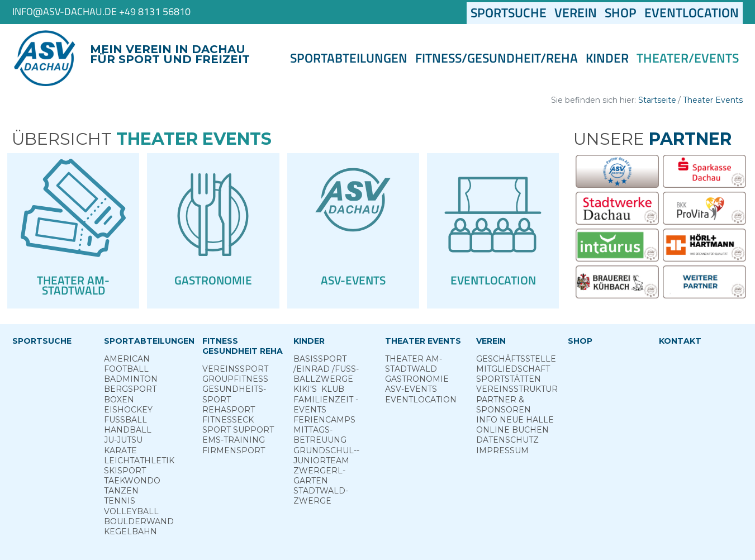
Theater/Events (688, 58)
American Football (127, 364)
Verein (576, 13)
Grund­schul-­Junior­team (326, 455)
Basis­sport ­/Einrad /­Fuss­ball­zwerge (326, 369)
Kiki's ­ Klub (319, 389)
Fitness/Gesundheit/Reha (497, 58)
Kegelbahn (130, 531)
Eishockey (128, 410)
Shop (621, 13)
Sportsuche (511, 13)
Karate (120, 450)
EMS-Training (234, 440)
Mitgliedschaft (513, 369)
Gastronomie (417, 379)
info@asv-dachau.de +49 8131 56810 (101, 11)
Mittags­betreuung (320, 435)
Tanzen (121, 491)
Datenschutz (507, 440)
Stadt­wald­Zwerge (321, 496)
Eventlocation (692, 13)
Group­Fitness (235, 379)
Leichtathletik (139, 461)
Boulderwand (139, 521)
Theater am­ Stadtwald (414, 364)
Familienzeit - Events (326, 405)
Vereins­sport (235, 369)
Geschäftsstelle (516, 359)
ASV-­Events (411, 389)
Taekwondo (132, 481)
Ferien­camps (324, 420)
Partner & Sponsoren (504, 405)
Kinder (607, 58)
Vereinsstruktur (517, 389)
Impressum (502, 450)
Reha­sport (229, 410)
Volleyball (131, 511)
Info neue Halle (515, 420)
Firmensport (234, 450)
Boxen (119, 400)
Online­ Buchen (512, 430)
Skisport (125, 471)
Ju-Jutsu (123, 440)
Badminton (131, 379)
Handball (128, 430)
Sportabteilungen (349, 58)
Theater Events (713, 100)
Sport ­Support (238, 430)
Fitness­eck (228, 420)
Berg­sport (130, 389)
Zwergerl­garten (319, 476)
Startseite (657, 100)
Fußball (125, 420)
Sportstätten (509, 379)
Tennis (120, 501)
